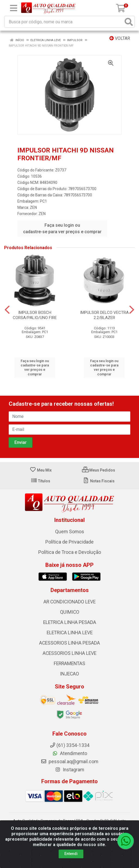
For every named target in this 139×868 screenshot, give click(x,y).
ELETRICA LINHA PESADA (70, 622)
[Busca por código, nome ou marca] (64, 22)
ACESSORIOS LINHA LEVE (69, 653)
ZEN (33, 207)
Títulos (40, 481)
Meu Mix (41, 470)
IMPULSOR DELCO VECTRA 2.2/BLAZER (104, 315)
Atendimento (70, 753)
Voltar (120, 38)
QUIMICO (70, 612)
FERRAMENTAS (69, 664)
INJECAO (69, 674)
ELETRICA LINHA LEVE (70, 633)
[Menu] (14, 8)
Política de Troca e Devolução (70, 552)
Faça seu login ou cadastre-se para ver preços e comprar (62, 228)
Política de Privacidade (69, 542)
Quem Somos (70, 532)
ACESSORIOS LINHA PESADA (69, 643)
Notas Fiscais (99, 481)
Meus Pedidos (99, 470)
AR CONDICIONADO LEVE (69, 602)
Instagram (69, 770)
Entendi (71, 854)
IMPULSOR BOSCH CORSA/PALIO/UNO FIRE (35, 315)
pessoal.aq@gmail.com (69, 762)
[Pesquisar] (129, 22)
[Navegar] (7, 310)
